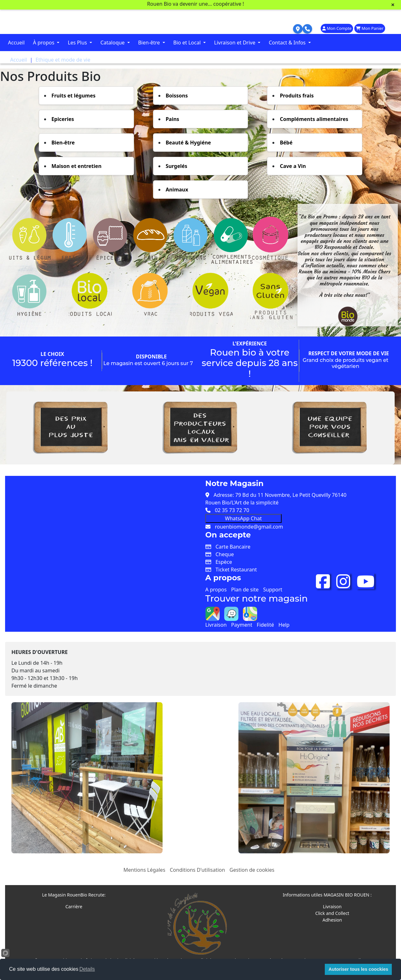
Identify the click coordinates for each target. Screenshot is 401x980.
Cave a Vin (293, 166)
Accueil (16, 43)
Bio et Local (188, 43)
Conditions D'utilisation (197, 870)
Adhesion (332, 920)
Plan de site (245, 590)
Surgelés (177, 166)
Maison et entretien (77, 166)
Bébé (286, 143)
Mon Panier (370, 28)
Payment (242, 625)
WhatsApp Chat (244, 518)
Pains (173, 119)
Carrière (74, 907)
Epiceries (63, 119)
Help (284, 625)
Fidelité (265, 625)
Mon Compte (337, 28)
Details (87, 969)
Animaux (177, 190)
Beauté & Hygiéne (188, 143)
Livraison (216, 625)
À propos (44, 43)
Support (273, 590)
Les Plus (78, 43)
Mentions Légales (144, 870)
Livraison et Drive (235, 43)
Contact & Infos (288, 43)
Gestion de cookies (252, 870)
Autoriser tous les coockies (358, 969)
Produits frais (297, 96)
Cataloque (113, 43)
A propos (216, 590)
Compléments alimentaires (314, 119)
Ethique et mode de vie (63, 60)
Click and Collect (332, 913)
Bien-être (150, 43)
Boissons (177, 96)
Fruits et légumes (74, 96)
